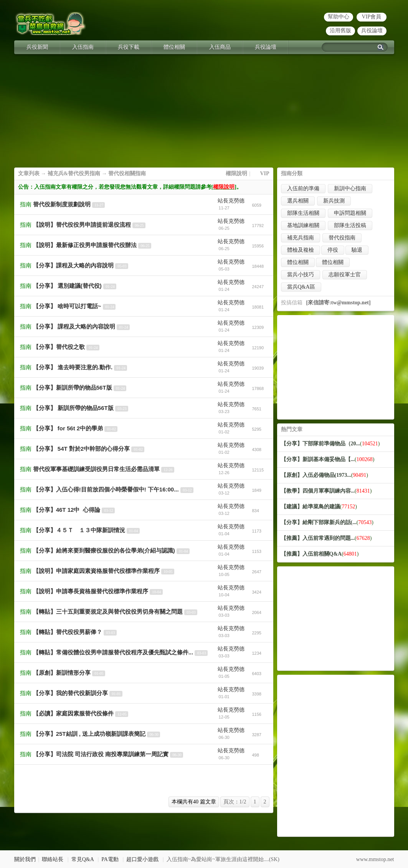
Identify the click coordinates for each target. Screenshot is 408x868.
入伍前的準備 (303, 188)
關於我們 (25, 859)
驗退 (357, 250)
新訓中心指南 (350, 188)
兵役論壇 (372, 31)
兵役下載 (129, 47)
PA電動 (110, 859)
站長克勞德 (231, 201)
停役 (333, 250)
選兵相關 (298, 201)
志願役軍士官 (345, 275)
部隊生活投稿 (350, 225)
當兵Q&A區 (301, 287)
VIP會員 (371, 17)
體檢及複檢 (301, 250)
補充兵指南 (301, 238)
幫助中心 (339, 17)
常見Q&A (83, 859)
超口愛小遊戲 (142, 859)
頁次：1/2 (235, 802)
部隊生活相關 (303, 213)
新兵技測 (334, 201)
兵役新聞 (37, 47)
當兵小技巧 (301, 275)
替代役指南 (342, 238)
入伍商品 (220, 47)
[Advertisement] (204, 114)
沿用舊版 (340, 31)
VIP (264, 173)
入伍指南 (83, 47)
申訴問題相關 (350, 213)
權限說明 (236, 173)
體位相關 (174, 47)
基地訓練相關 (303, 225)
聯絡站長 (53, 859)
